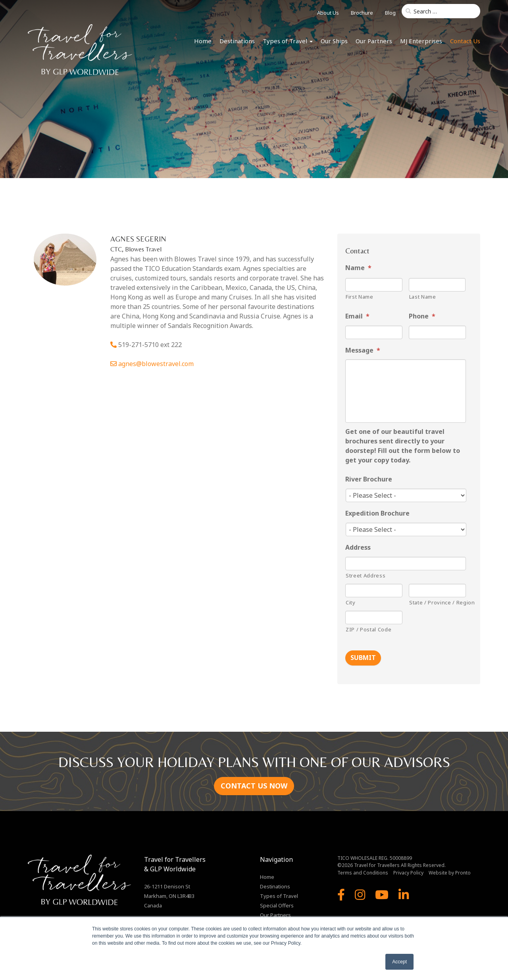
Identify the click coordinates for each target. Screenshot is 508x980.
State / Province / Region (438, 602)
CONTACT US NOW (254, 785)
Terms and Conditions (363, 872)
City (351, 602)
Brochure (362, 13)
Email (357, 316)
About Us (328, 13)
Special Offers (277, 905)
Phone (422, 316)
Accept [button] (399, 962)
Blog (390, 13)
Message (363, 350)
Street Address (366, 575)
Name (358, 268)
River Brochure (369, 479)
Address (358, 548)
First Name (360, 297)
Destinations (237, 41)
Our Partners (374, 41)
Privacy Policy (408, 872)
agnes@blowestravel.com (156, 364)
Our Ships (334, 41)
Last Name (423, 297)
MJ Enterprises (421, 41)
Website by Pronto (450, 872)
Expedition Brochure (377, 513)
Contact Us (465, 41)
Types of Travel (288, 41)
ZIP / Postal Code (368, 629)
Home (203, 41)
